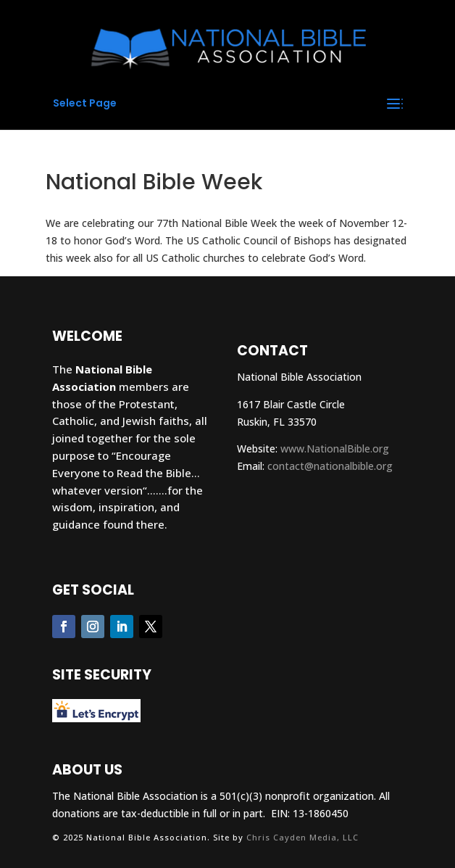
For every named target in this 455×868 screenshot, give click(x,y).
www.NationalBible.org (335, 449)
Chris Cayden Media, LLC (302, 837)
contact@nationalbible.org (330, 466)
